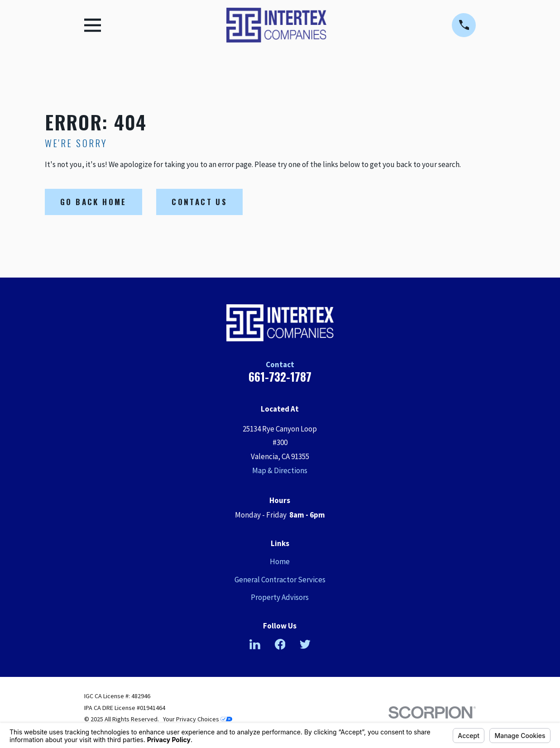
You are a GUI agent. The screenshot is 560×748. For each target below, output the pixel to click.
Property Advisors (280, 597)
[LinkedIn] (255, 644)
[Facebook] (280, 644)
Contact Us (199, 202)
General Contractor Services (280, 580)
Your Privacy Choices (198, 719)
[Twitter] (305, 644)
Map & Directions (280, 470)
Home (280, 561)
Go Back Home (93, 202)
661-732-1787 (280, 376)
